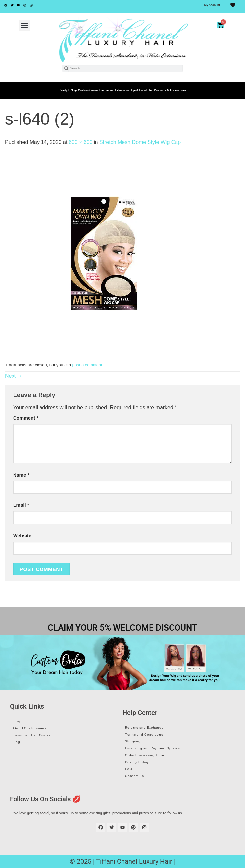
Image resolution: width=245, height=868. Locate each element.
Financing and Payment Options (153, 748)
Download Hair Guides (32, 735)
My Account (212, 5)
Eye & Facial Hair (142, 90)
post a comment (87, 365)
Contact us (135, 776)
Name (21, 475)
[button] (25, 25)
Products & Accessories (170, 90)
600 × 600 (81, 142)
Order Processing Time (145, 755)
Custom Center (88, 90)
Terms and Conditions (144, 734)
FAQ (129, 769)
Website (22, 536)
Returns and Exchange (144, 727)
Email (21, 505)
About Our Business (30, 728)
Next (14, 376)
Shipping (133, 741)
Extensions (122, 90)
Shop (17, 721)
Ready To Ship (68, 90)
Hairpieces (107, 90)
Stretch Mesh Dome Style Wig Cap (140, 142)
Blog (16, 742)
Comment (26, 418)
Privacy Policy (137, 762)
